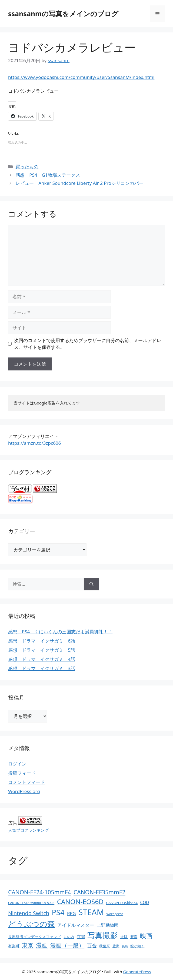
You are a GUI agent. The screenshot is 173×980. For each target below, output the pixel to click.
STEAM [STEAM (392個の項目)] (91, 912)
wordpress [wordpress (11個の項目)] (115, 914)
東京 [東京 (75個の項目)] (28, 945)
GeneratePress (137, 972)
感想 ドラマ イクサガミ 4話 (42, 659)
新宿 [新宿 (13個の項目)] (134, 937)
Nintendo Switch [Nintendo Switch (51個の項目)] (29, 913)
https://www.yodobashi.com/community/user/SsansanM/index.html (81, 77)
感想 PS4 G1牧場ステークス (48, 175)
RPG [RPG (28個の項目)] (71, 913)
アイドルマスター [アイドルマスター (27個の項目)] (76, 925)
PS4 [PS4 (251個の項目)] (58, 912)
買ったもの (27, 167)
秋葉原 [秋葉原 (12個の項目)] (104, 946)
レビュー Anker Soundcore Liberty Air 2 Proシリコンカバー (79, 183)
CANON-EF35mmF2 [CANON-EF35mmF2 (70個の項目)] (99, 892)
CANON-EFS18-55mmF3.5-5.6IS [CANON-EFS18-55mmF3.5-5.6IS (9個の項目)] (31, 903)
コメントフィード (26, 782)
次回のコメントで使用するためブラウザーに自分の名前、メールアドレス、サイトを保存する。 (88, 344)
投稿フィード (22, 773)
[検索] (92, 584)
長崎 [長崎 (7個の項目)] (125, 946)
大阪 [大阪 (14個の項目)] (124, 937)
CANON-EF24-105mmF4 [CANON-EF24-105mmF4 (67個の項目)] (40, 892)
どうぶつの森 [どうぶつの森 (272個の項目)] (31, 924)
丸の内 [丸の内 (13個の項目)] (69, 937)
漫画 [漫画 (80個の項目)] (42, 945)
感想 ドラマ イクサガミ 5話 (42, 650)
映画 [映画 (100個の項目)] (146, 936)
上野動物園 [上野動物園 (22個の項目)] (108, 925)
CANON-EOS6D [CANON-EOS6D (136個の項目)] (80, 902)
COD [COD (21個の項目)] (144, 902)
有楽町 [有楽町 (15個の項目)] (14, 946)
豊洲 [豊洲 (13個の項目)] (116, 946)
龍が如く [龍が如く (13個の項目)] (137, 946)
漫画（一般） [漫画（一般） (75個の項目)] (67, 945)
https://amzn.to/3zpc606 (34, 443)
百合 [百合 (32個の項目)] (92, 945)
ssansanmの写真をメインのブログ (63, 14)
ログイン (17, 764)
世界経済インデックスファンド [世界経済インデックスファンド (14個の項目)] (35, 937)
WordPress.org (24, 791)
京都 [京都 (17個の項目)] (81, 936)
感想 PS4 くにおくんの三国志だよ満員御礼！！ (60, 632)
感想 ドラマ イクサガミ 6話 (42, 641)
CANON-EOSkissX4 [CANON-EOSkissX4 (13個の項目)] (122, 903)
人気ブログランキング (28, 830)
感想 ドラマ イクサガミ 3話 (42, 668)
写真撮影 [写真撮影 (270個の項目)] (102, 935)
